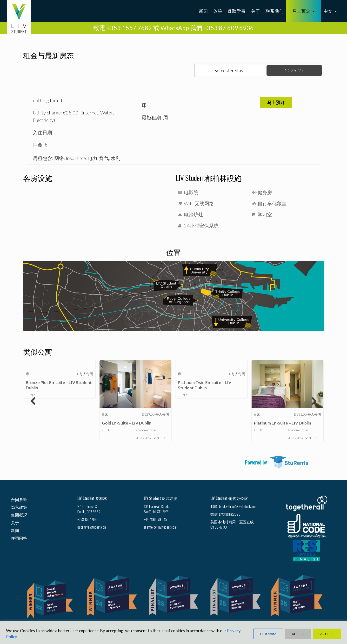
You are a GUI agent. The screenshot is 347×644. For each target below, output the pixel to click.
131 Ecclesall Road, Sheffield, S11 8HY (156, 509)
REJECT (298, 634)
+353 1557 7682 (88, 519)
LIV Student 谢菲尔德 (161, 498)
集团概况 (19, 515)
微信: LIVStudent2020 (225, 514)
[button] (276, 102)
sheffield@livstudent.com (160, 527)
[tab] (230, 70)
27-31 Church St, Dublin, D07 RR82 (89, 509)
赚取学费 (237, 11)
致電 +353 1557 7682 (123, 28)
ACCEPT (327, 634)
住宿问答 (19, 538)
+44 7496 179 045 (155, 519)
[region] (173, 632)
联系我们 (275, 11)
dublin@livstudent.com (92, 527)
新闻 (203, 11)
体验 (218, 11)
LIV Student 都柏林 (92, 498)
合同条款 (19, 499)
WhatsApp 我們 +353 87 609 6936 (207, 28)
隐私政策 (19, 507)
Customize (268, 634)
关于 (256, 11)
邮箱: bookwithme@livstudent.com (233, 506)
